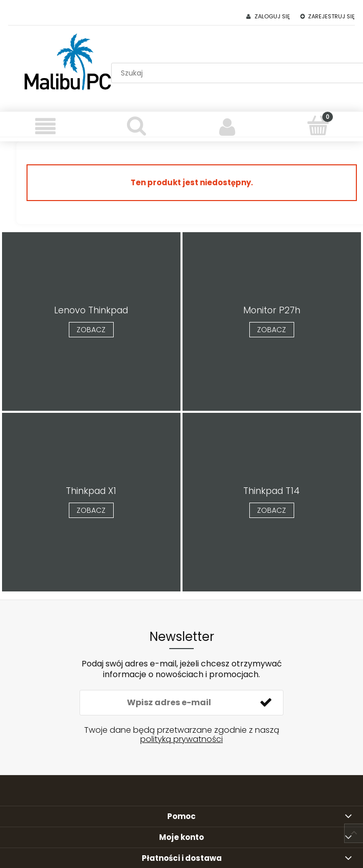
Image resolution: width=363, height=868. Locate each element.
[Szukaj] (136, 126)
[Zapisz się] (266, 703)
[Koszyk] (318, 126)
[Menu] (45, 127)
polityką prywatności (181, 739)
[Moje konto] (227, 127)
